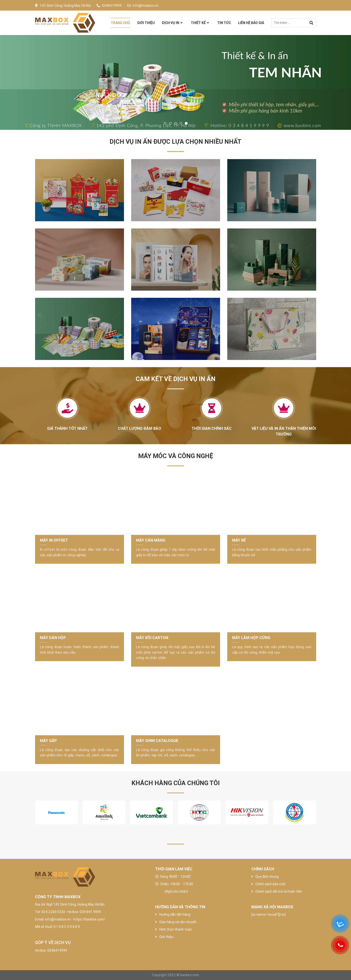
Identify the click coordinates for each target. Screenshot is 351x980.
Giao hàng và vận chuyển (178, 922)
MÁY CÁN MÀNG (151, 540)
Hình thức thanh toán (175, 929)
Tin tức (224, 23)
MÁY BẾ (239, 540)
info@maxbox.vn (143, 6)
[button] (165, 123)
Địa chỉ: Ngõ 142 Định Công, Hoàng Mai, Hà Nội (70, 904)
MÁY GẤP (48, 741)
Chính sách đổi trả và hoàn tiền (277, 891)
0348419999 (109, 6)
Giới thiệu (146, 23)
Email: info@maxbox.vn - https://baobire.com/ (70, 919)
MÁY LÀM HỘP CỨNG (251, 638)
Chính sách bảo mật (268, 884)
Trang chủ (120, 23)
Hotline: (41, 950)
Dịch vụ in (171, 23)
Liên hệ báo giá (251, 23)
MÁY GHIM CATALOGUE (157, 741)
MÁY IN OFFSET (54, 540)
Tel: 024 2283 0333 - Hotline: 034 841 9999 (68, 912)
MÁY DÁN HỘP (53, 638)
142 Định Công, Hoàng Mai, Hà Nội (63, 6)
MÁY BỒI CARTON (152, 638)
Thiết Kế (198, 23)
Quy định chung (265, 877)
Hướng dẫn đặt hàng (175, 914)
